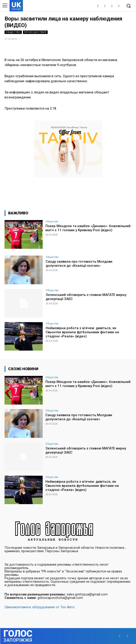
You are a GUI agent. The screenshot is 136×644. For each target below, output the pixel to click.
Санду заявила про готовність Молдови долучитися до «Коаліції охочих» (79, 264)
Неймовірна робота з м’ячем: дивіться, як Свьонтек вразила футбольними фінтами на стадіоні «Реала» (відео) (82, 332)
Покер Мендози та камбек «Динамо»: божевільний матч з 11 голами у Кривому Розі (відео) (88, 228)
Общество (13, 32)
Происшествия (35, 32)
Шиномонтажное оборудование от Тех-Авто (40, 607)
